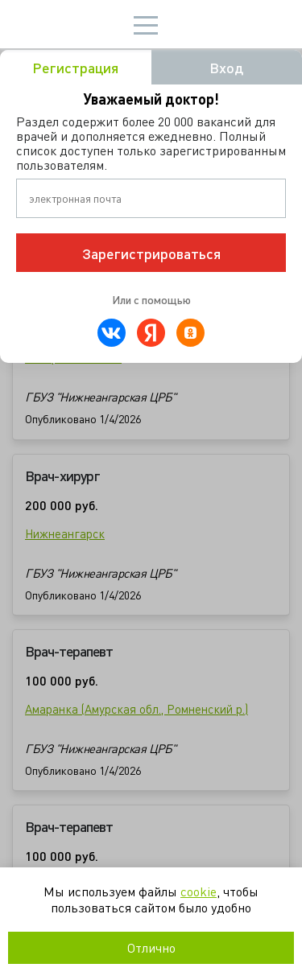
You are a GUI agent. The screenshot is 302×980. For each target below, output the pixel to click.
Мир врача (62, 25)
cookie (199, 891)
